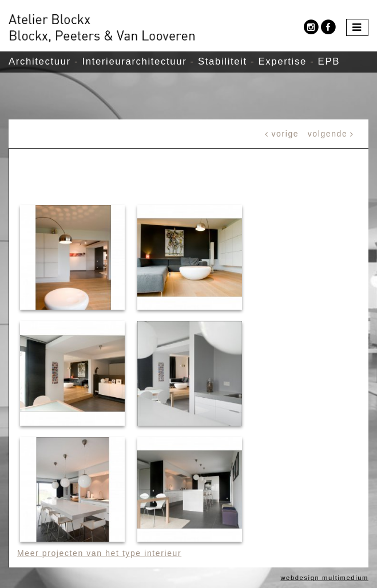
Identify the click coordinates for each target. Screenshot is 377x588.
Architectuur (40, 61)
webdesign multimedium (324, 578)
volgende (328, 134)
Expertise (283, 61)
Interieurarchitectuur (134, 61)
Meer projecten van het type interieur (99, 553)
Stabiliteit (223, 61)
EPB (329, 61)
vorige (285, 134)
